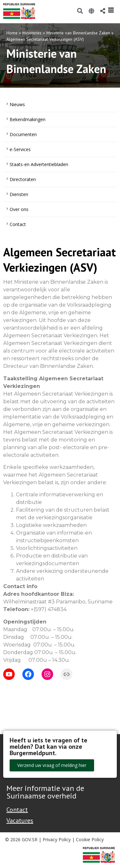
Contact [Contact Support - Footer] (17, 810)
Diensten (19, 194)
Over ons (19, 209)
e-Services (20, 149)
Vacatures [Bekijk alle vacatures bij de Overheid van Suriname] (20, 821)
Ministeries (32, 33)
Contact (18, 224)
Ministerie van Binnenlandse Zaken (78, 33)
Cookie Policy (90, 839)
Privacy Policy (57, 839)
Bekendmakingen (28, 119)
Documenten (23, 134)
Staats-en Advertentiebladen (39, 164)
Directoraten (23, 179)
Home (12, 33)
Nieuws (17, 104)
